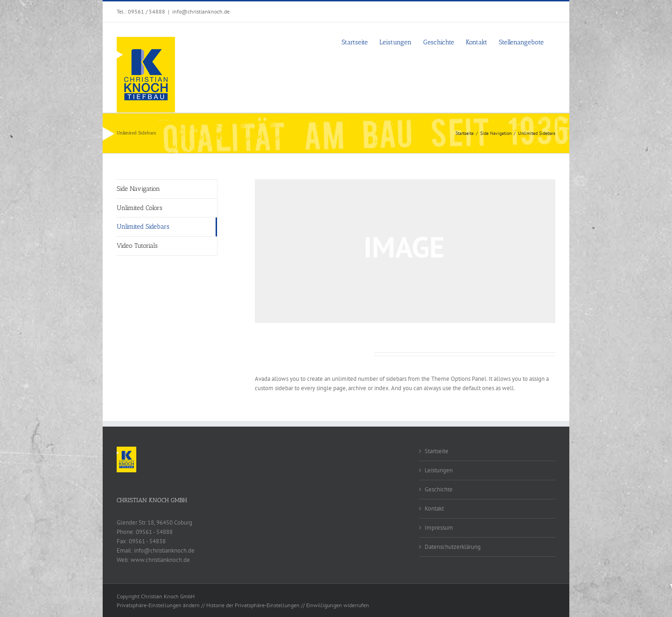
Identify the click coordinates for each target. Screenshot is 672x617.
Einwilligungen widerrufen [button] (338, 605)
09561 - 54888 (154, 532)
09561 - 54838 (147, 541)
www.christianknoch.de (160, 560)
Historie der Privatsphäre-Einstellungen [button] (253, 605)
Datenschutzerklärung (453, 547)
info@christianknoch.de (201, 11)
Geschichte (439, 489)
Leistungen (439, 470)
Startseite (437, 451)
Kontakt (434, 508)
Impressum (439, 528)
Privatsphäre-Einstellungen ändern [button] (158, 605)
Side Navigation (138, 189)
